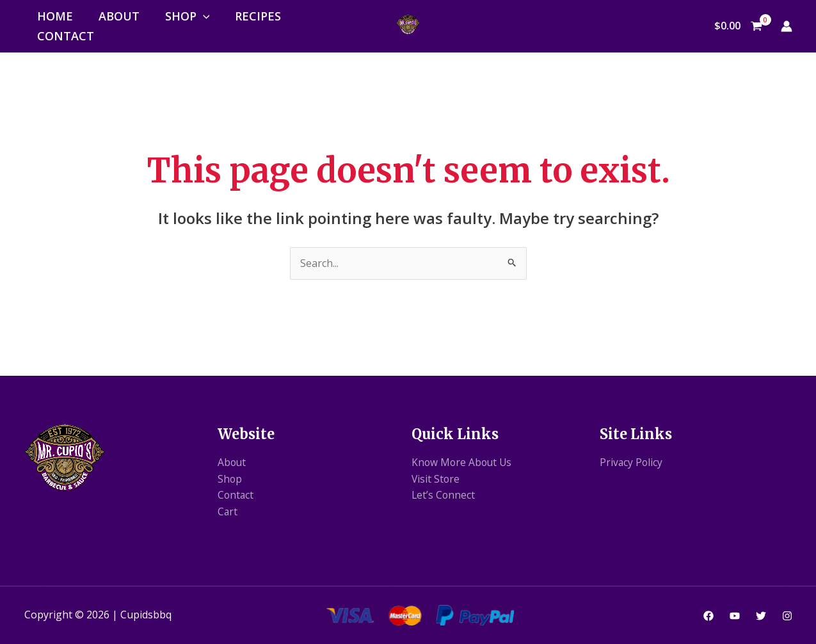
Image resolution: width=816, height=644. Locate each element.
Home (55, 16)
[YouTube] (735, 616)
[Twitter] (761, 616)
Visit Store (436, 479)
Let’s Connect (444, 495)
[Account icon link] (787, 26)
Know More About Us (463, 462)
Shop (188, 16)
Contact (66, 36)
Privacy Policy (632, 462)
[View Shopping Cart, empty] (739, 26)
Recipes (258, 16)
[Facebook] (708, 616)
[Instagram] (787, 616)
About (119, 16)
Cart (228, 511)
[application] (203, 16)
